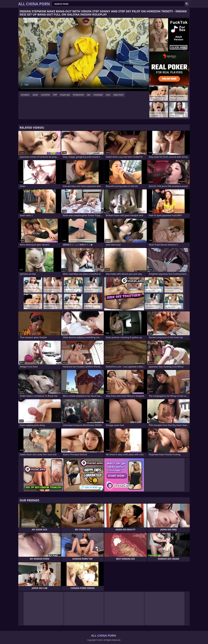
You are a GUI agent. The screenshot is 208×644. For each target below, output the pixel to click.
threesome (78, 95)
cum (108, 95)
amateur (25, 95)
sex (89, 95)
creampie (98, 95)
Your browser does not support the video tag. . (84, 54)
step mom (118, 95)
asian (35, 95)
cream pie (65, 95)
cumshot (45, 95)
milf (55, 95)
